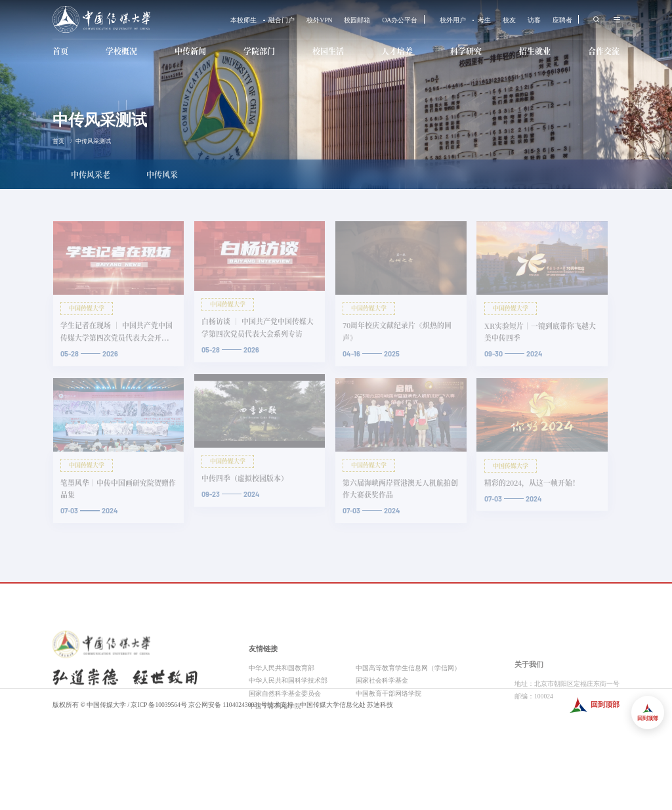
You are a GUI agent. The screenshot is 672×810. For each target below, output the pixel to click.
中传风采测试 (93, 141)
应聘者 (562, 20)
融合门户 (282, 20)
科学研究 (466, 51)
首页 (60, 51)
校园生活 (328, 51)
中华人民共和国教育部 (282, 720)
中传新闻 (190, 51)
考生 (484, 20)
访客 (534, 20)
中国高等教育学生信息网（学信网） (408, 720)
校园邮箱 (357, 20)
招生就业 (535, 51)
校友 (509, 20)
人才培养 (397, 51)
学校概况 (121, 51)
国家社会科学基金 (382, 733)
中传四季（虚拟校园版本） (245, 478)
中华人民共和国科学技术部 (288, 733)
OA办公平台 (400, 20)
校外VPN (319, 20)
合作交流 (604, 51)
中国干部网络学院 (275, 758)
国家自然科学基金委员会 (285, 745)
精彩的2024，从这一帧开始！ (532, 483)
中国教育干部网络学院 (388, 745)
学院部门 (259, 51)
